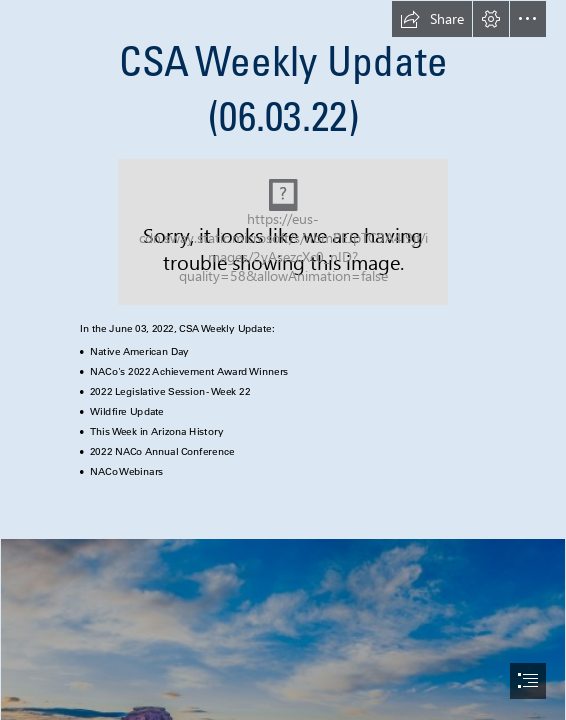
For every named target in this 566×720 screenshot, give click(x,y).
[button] (432, 19)
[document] (283, 360)
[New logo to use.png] (283, 232)
